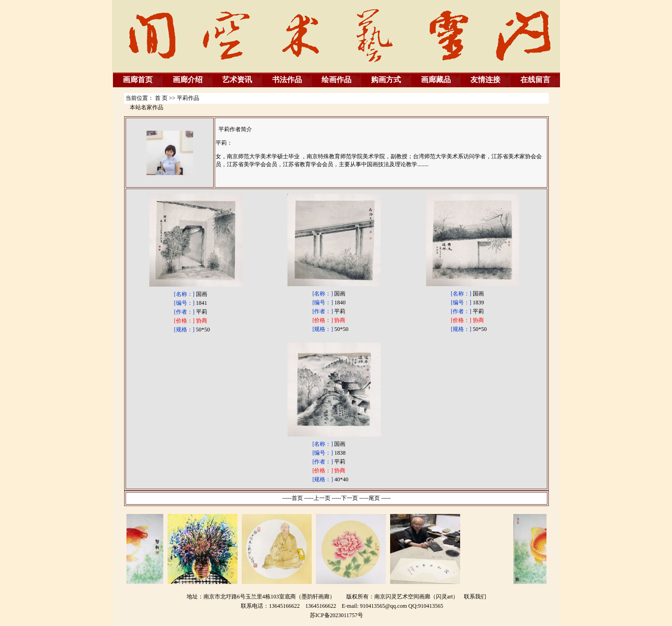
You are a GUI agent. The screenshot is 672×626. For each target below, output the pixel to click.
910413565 (431, 606)
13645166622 (321, 606)
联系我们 (475, 597)
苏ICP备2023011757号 (336, 615)
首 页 (161, 98)
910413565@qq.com (383, 606)
